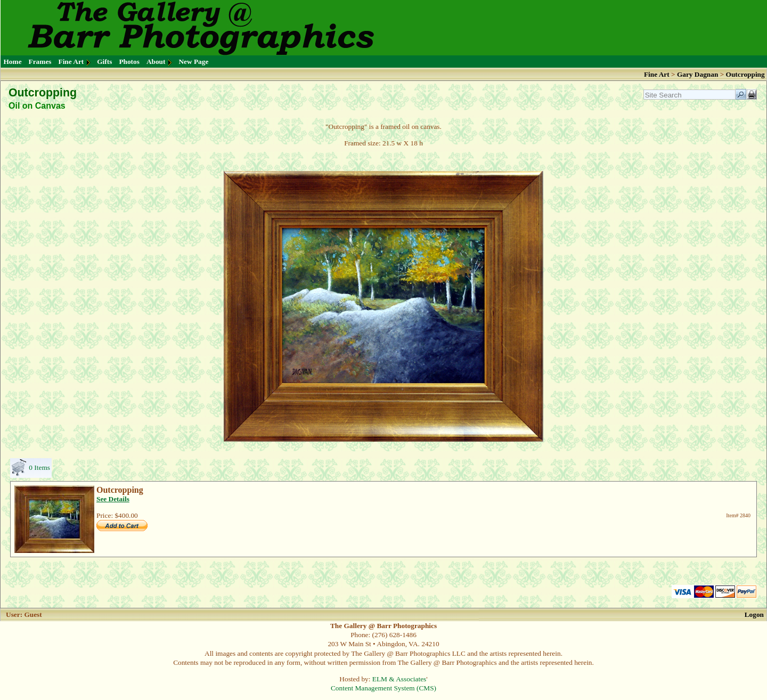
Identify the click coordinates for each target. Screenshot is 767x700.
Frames (40, 62)
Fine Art (71, 62)
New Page (193, 62)
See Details (113, 499)
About (156, 62)
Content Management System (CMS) (383, 688)
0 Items (39, 467)
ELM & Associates (399, 679)
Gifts (104, 62)
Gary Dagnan (699, 74)
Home (13, 62)
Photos (129, 62)
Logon (754, 614)
